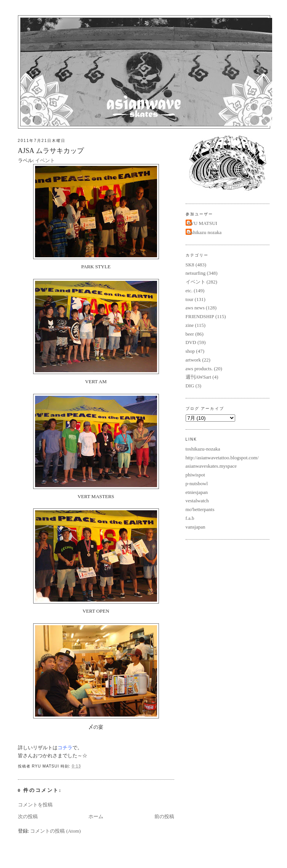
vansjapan (196, 527)
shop (190, 351)
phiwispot (195, 475)
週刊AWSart (199, 377)
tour (190, 299)
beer (190, 334)
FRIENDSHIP (200, 316)
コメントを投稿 (35, 805)
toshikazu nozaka (205, 232)
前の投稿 (164, 816)
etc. (189, 291)
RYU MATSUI (202, 223)
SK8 (190, 265)
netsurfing (196, 273)
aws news (195, 308)
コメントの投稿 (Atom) (55, 831)
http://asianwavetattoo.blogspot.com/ (222, 458)
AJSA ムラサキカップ (51, 151)
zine (190, 325)
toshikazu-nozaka (203, 449)
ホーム (96, 816)
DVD (191, 342)
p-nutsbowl (197, 483)
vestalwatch (197, 501)
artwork (193, 360)
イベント (45, 160)
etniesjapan (197, 492)
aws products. (199, 369)
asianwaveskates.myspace (211, 466)
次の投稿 (28, 816)
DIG (190, 386)
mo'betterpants (200, 509)
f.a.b (190, 518)
